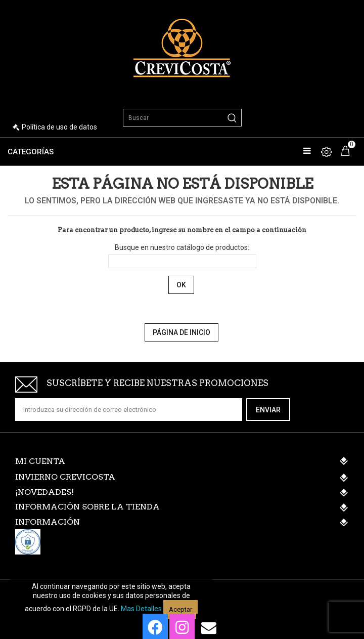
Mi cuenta (40, 461)
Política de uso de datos (59, 127)
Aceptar (180, 609)
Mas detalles (141, 609)
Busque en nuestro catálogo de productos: (182, 247)
